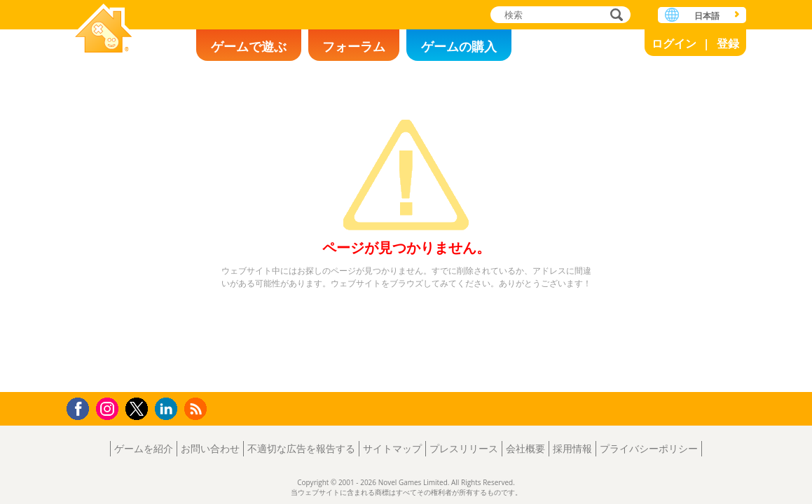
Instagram (109, 408)
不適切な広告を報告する (301, 448)
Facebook (82, 407)
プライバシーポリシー (649, 448)
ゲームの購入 (459, 46)
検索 (614, 16)
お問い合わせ (210, 448)
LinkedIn (168, 409)
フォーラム (354, 46)
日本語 (707, 16)
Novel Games (104, 30)
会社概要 (525, 448)
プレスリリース (464, 448)
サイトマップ (392, 448)
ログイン (674, 43)
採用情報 (572, 448)
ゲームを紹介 (144, 448)
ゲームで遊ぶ (249, 46)
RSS (197, 408)
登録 (728, 43)
